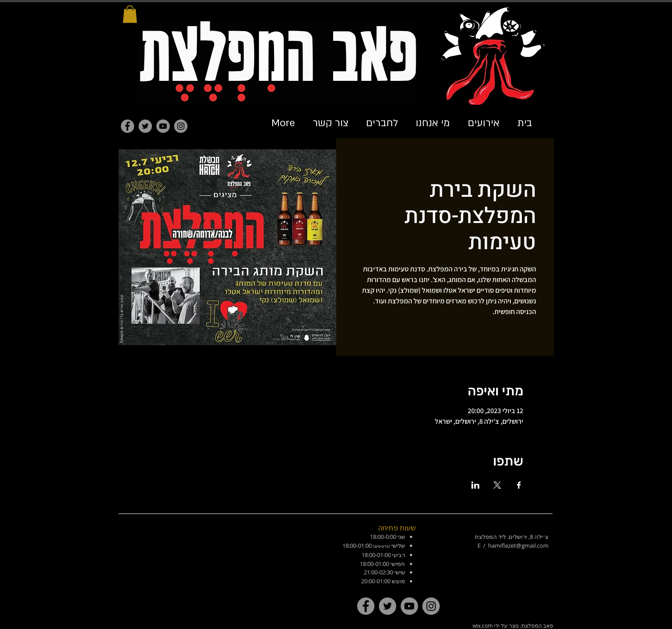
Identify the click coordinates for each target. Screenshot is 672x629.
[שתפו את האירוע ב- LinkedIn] (475, 485)
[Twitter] (145, 126)
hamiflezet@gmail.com (518, 545)
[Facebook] (127, 126)
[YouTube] (163, 126)
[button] (130, 14)
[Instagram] (181, 126)
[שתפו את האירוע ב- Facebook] (519, 485)
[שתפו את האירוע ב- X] (497, 485)
